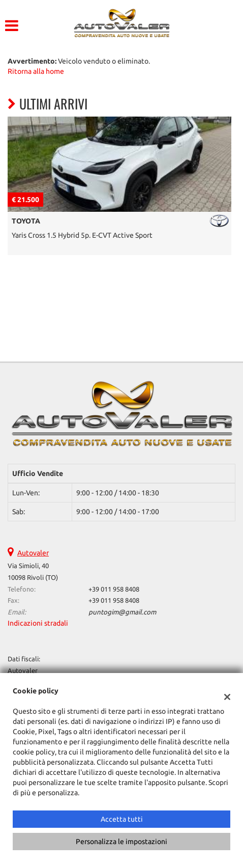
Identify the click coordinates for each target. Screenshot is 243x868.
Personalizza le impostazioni (121, 842)
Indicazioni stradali (38, 623)
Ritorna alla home (36, 71)
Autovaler (33, 553)
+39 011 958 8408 (114, 589)
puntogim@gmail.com (122, 612)
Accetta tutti (122, 819)
